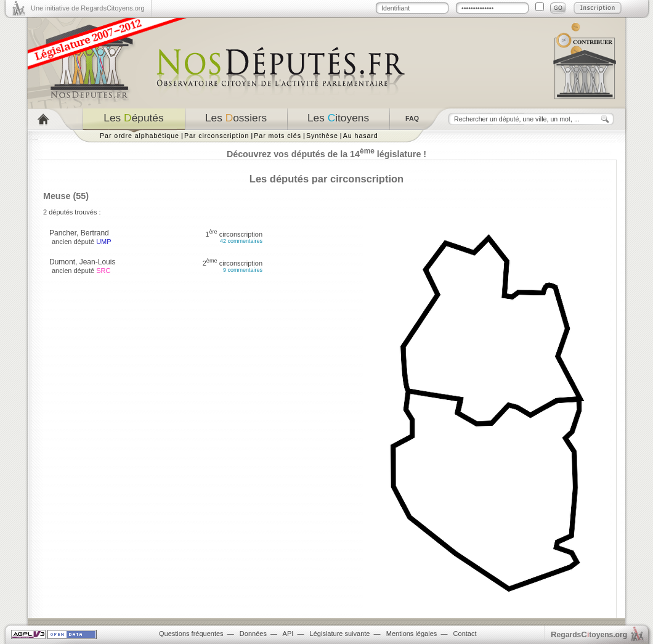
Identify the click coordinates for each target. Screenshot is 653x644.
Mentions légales (412, 634)
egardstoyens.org (589, 634)
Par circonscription (217, 136)
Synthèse (322, 136)
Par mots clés (278, 136)
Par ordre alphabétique (140, 136)
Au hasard (361, 136)
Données (253, 634)
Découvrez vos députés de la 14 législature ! (326, 154)
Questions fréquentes (191, 634)
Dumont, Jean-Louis (82, 262)
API (288, 634)
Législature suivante (340, 634)
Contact (465, 634)
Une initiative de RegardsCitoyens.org (88, 8)
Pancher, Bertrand (79, 233)
